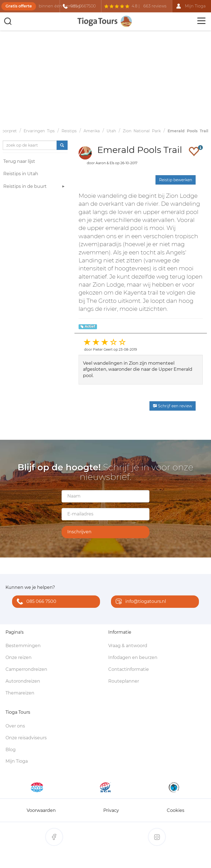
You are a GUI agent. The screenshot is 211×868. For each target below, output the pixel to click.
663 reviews (155, 6)
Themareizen (20, 693)
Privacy (111, 810)
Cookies (176, 810)
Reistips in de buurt (35, 187)
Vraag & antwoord (128, 646)
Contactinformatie (129, 669)
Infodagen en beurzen (133, 657)
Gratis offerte (19, 6)
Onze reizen (19, 657)
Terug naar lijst (19, 161)
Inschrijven (79, 532)
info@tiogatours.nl (140, 602)
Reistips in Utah (21, 174)
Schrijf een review (173, 406)
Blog (11, 750)
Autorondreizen (23, 681)
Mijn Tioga (17, 761)
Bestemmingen (23, 646)
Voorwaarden (41, 810)
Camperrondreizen (26, 669)
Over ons (15, 726)
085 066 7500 (35, 602)
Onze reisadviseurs (26, 738)
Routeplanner (124, 681)
